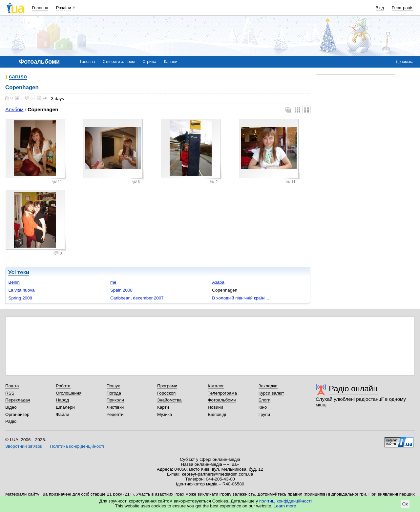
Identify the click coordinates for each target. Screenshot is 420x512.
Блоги (265, 400)
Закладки (268, 386)
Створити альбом (119, 62)
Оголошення (69, 393)
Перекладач (18, 400)
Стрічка (149, 62)
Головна (40, 8)
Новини (215, 407)
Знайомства (169, 400)
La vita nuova (22, 290)
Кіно (263, 407)
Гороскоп (166, 393)
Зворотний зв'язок (24, 446)
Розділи (64, 8)
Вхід (380, 8)
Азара (218, 282)
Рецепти (115, 414)
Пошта (12, 386)
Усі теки (19, 272)
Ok (405, 504)
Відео (11, 407)
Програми (167, 386)
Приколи (115, 400)
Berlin (14, 282)
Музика (165, 414)
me (113, 282)
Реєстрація (403, 8)
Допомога (405, 62)
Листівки (115, 407)
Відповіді (217, 414)
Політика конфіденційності (77, 446)
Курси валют (271, 393)
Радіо (11, 421)
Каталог (216, 386)
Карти (163, 407)
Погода (114, 393)
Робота (63, 386)
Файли (63, 414)
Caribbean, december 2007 (137, 298)
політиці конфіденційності (285, 501)
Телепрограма (222, 393)
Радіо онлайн (353, 389)
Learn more (285, 506)
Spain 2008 (121, 290)
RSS (10, 393)
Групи (264, 414)
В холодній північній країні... (241, 298)
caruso (18, 77)
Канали (171, 62)
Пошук (113, 386)
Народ (62, 400)
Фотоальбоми (222, 400)
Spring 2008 (20, 298)
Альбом (14, 109)
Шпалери (65, 407)
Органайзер (17, 414)
